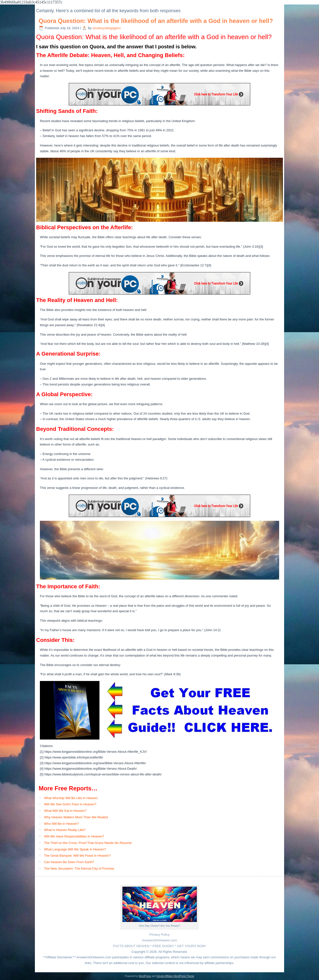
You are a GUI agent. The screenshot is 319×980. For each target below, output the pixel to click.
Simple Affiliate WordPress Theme (175, 976)
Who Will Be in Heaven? (62, 824)
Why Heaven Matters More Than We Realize (76, 817)
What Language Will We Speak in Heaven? (75, 849)
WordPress (145, 976)
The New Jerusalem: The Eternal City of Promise (79, 868)
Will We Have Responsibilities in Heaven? (74, 836)
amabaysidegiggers (107, 28)
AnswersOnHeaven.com (159, 940)
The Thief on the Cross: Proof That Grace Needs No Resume (88, 843)
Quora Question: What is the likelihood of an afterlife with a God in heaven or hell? (156, 21)
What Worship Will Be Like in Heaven (71, 798)
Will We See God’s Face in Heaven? (70, 804)
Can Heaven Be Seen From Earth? (69, 862)
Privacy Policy (160, 935)
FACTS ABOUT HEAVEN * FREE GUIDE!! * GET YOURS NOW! (159, 946)
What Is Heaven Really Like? (65, 830)
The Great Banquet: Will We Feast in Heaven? (77, 856)
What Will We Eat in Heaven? (65, 811)
